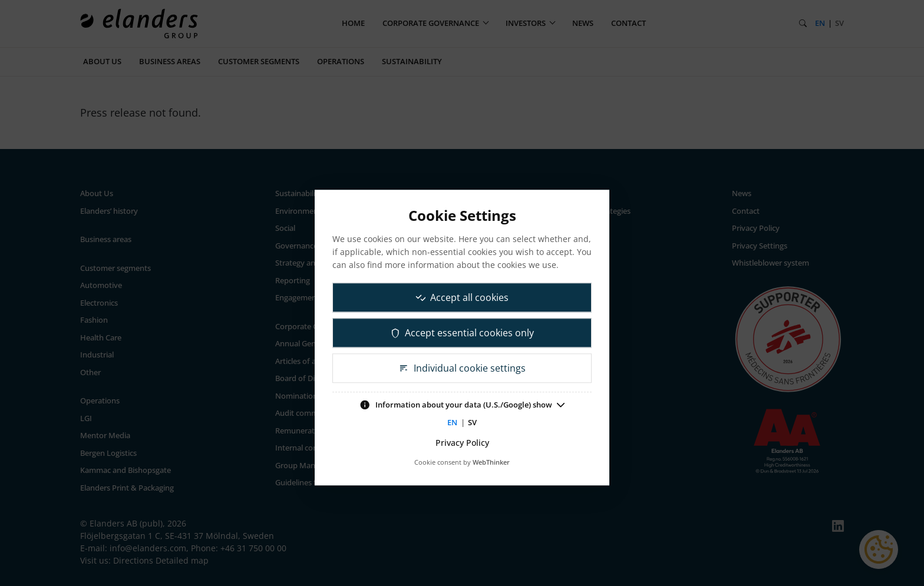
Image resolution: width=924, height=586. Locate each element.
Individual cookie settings (462, 368)
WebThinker (491, 462)
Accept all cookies (462, 297)
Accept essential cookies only (462, 333)
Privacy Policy (462, 443)
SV (472, 422)
